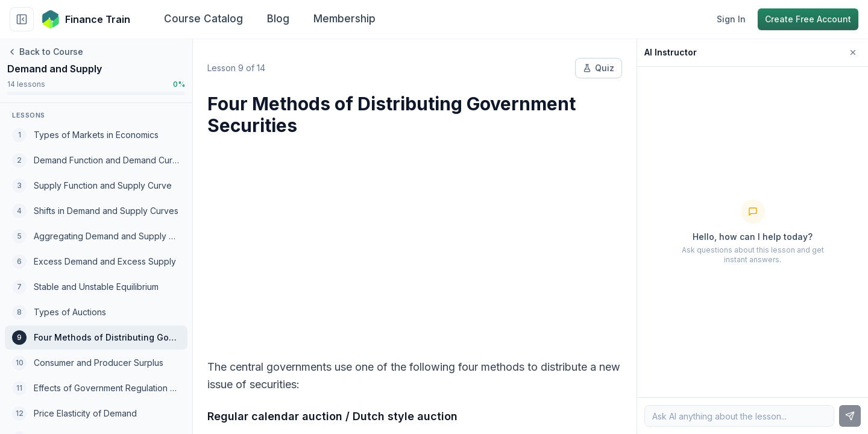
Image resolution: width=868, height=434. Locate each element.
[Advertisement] (415, 240)
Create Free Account (808, 19)
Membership (344, 19)
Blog (278, 19)
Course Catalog (203, 19)
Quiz (599, 68)
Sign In (731, 19)
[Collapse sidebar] (22, 19)
